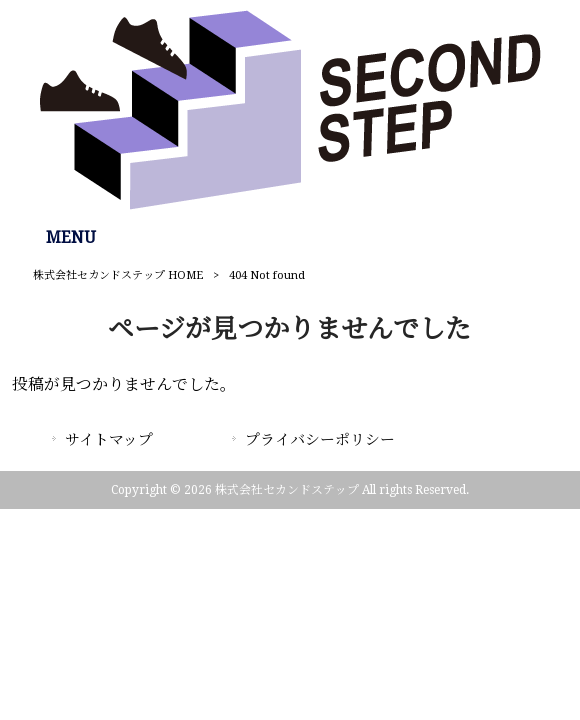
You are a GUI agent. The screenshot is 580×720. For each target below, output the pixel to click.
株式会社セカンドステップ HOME (118, 275)
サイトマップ (109, 440)
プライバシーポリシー (320, 440)
